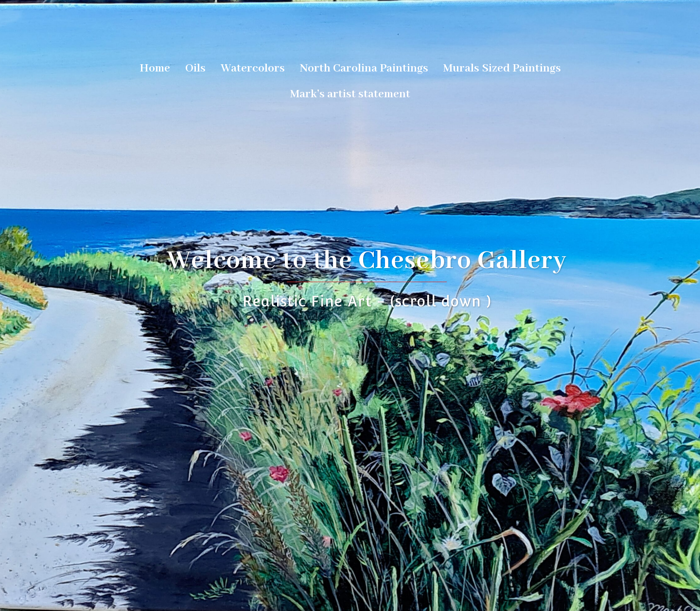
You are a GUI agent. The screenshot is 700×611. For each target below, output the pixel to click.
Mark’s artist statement (350, 94)
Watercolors (253, 68)
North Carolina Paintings (364, 68)
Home (155, 68)
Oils (195, 68)
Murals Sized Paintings (502, 68)
